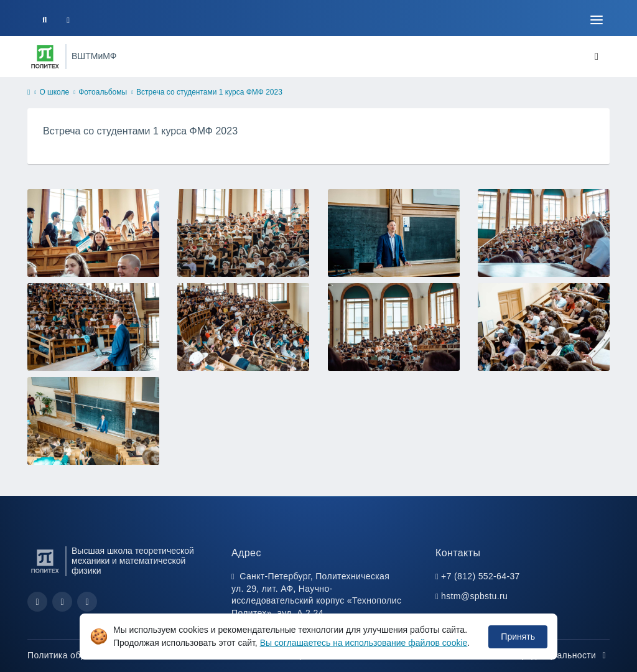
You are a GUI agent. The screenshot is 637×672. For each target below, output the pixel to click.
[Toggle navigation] (597, 20)
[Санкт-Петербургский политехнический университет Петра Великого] (45, 57)
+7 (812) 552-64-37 (481, 576)
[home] (29, 93)
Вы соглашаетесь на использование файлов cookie (364, 643)
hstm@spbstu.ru (474, 596)
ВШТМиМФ (94, 56)
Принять (518, 637)
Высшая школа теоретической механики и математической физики (133, 561)
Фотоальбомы (103, 92)
